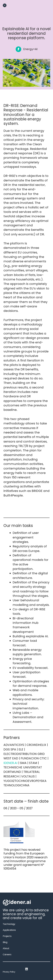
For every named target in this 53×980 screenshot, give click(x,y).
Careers (7, 954)
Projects (7, 936)
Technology (9, 924)
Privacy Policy (9, 972)
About (6, 948)
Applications (9, 930)
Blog (5, 942)
